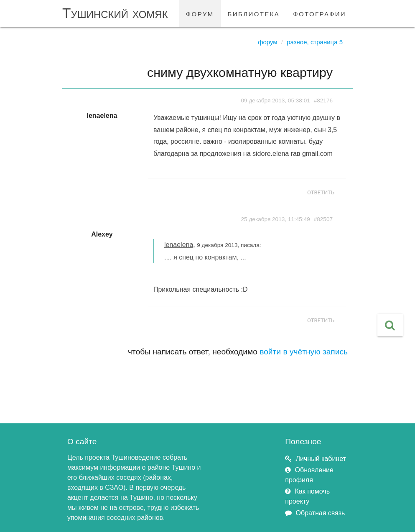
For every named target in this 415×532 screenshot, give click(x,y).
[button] (390, 325)
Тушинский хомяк (115, 13)
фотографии (320, 13)
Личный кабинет (321, 459)
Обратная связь (321, 513)
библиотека (254, 13)
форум (200, 13)
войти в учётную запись (304, 352)
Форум (268, 42)
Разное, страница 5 (315, 42)
